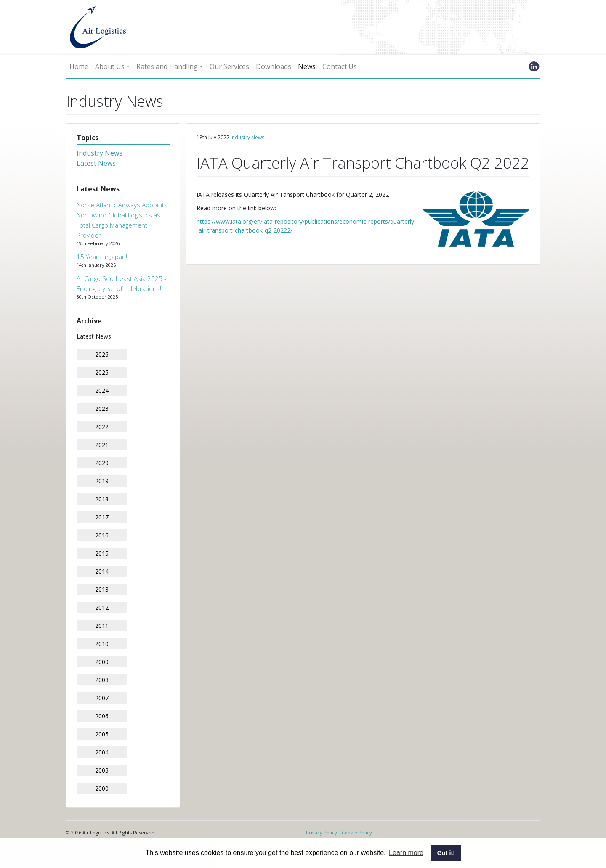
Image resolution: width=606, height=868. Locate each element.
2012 (102, 607)
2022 (102, 427)
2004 (102, 752)
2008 (102, 680)
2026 (102, 354)
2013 (102, 589)
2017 (102, 517)
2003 (102, 770)
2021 (102, 445)
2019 (102, 481)
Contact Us (340, 66)
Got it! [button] (446, 853)
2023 (102, 409)
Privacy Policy (322, 832)
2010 (102, 644)
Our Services (229, 66)
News (307, 66)
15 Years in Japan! (102, 257)
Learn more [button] (406, 853)
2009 (102, 662)
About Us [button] (110, 66)
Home (79, 66)
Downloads (274, 66)
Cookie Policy (357, 832)
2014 (102, 571)
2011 (102, 626)
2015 (102, 553)
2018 (102, 499)
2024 (102, 390)
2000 (102, 788)
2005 (102, 734)
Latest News (96, 163)
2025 (102, 372)
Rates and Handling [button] (167, 66)
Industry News (100, 153)
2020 (102, 463)
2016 (102, 535)
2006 (102, 716)
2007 (102, 698)
